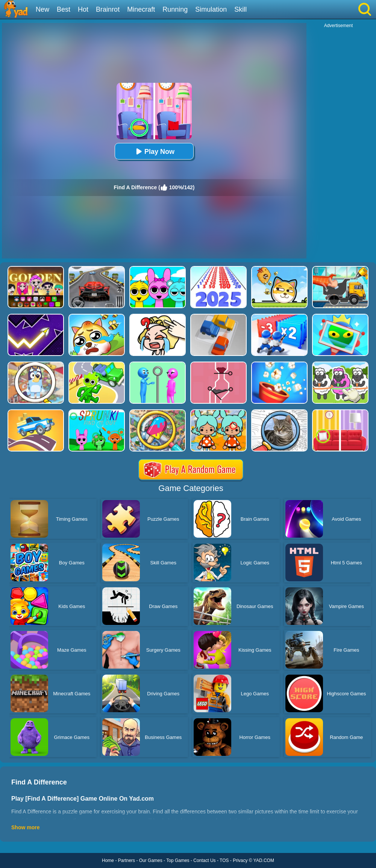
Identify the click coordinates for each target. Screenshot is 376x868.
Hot (83, 9)
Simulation (211, 9)
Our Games (151, 860)
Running (175, 9)
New (42, 9)
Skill (240, 9)
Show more (25, 827)
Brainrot (108, 9)
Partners (127, 860)
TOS (224, 860)
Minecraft (141, 9)
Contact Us (204, 860)
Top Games (178, 860)
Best (64, 9)
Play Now (154, 151)
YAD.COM (264, 860)
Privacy (240, 860)
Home (108, 860)
